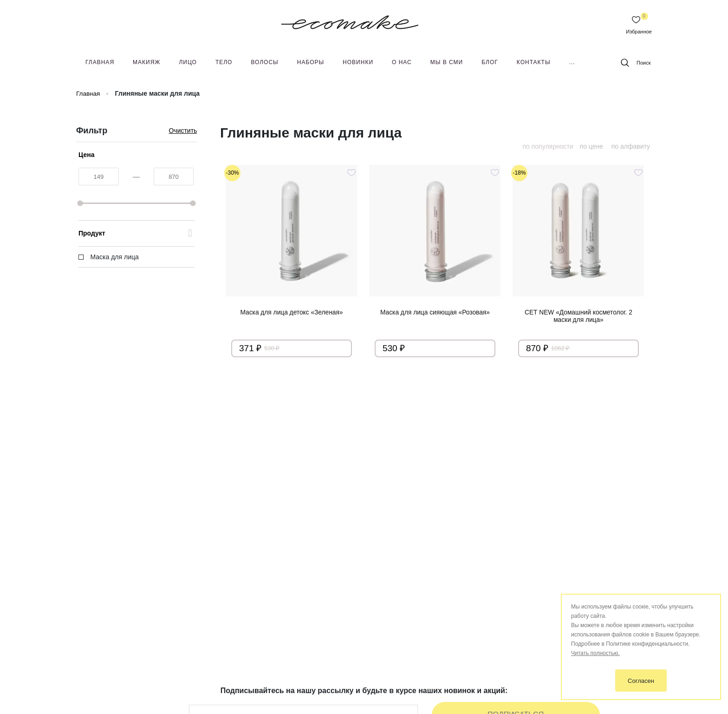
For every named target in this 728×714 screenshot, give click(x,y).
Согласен (641, 681)
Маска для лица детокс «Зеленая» (291, 313)
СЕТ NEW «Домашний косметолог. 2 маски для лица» (578, 316)
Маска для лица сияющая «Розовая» (435, 313)
